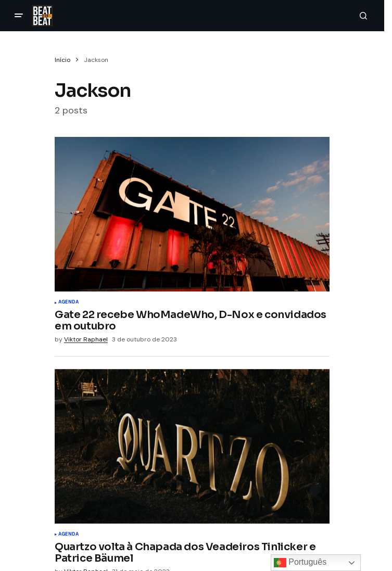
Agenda (68, 302)
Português (300, 563)
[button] (19, 16)
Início (62, 60)
